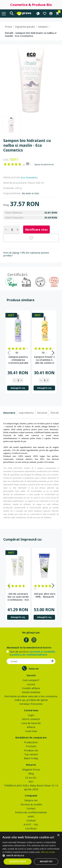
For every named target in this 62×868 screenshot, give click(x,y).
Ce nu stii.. (31, 777)
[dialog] (31, 850)
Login (31, 715)
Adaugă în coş (18, 388)
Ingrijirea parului (25, 27)
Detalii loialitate (31, 692)
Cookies (31, 820)
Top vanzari (31, 754)
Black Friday (31, 758)
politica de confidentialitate (30, 655)
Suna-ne (34, 669)
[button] (31, 855)
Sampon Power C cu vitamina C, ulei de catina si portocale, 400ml (45, 360)
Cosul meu (31, 731)
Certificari (31, 828)
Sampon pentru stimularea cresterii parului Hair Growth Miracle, (18, 360)
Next (53, 353)
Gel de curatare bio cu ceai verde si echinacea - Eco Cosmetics (18, 597)
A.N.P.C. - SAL (31, 824)
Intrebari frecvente (31, 704)
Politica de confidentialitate (31, 812)
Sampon (43, 27)
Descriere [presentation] (9, 413)
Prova (8, 27)
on (5, 164)
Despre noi (31, 800)
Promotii (31, 746)
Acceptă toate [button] (18, 861)
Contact (31, 808)
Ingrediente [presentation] (26, 413)
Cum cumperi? (31, 680)
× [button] (58, 835)
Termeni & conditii (31, 804)
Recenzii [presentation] (42, 413)
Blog (31, 773)
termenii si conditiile (42, 652)
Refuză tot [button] (46, 861)
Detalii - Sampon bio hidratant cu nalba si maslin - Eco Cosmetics (31, 34)
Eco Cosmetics (29, 177)
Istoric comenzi (31, 719)
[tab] (10, 413)
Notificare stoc (36, 229)
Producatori (31, 742)
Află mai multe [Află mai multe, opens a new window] (48, 852)
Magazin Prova (31, 769)
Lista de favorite (31, 723)
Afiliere (31, 727)
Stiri (31, 781)
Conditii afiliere (31, 688)
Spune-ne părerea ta (44, 165)
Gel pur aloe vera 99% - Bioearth (45, 595)
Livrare (31, 684)
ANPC (31, 816)
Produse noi (31, 750)
